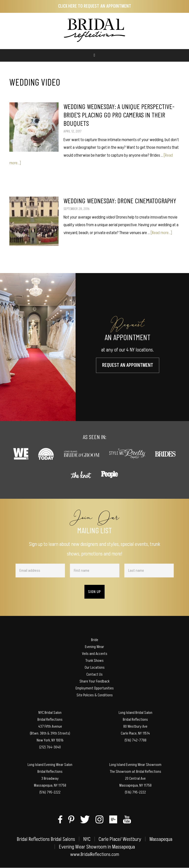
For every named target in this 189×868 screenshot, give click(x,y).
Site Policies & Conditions (95, 695)
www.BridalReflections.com (95, 854)
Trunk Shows (94, 661)
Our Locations (95, 667)
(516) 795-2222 (50, 792)
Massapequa (161, 839)
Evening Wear (94, 647)
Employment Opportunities (95, 688)
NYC (87, 839)
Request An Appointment (128, 365)
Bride (95, 640)
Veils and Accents (95, 654)
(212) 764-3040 (50, 747)
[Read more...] (161, 233)
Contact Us (94, 674)
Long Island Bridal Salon (135, 713)
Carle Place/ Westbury (120, 839)
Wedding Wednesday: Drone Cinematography (120, 201)
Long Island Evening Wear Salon (50, 765)
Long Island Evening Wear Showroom (135, 765)
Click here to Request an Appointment (95, 6)
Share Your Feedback (94, 681)
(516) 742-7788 (135, 740)
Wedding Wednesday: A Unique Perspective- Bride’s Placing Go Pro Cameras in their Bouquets (119, 115)
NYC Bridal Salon (50, 713)
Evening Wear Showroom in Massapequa (97, 847)
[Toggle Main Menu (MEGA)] (94, 55)
